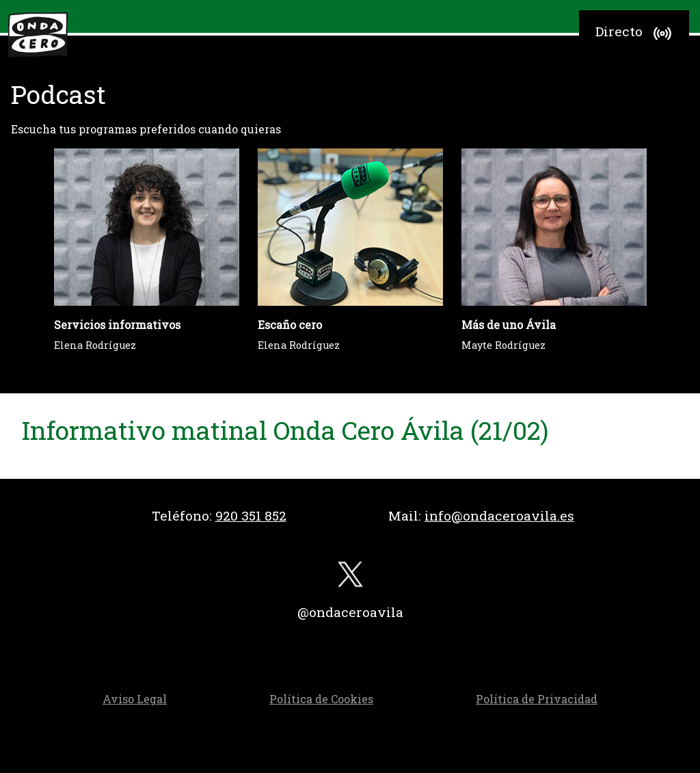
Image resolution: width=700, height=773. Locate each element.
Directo (635, 34)
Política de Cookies (321, 699)
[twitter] (350, 578)
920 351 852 (251, 515)
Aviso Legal (135, 699)
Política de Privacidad (537, 699)
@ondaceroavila (350, 612)
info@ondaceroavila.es (499, 515)
